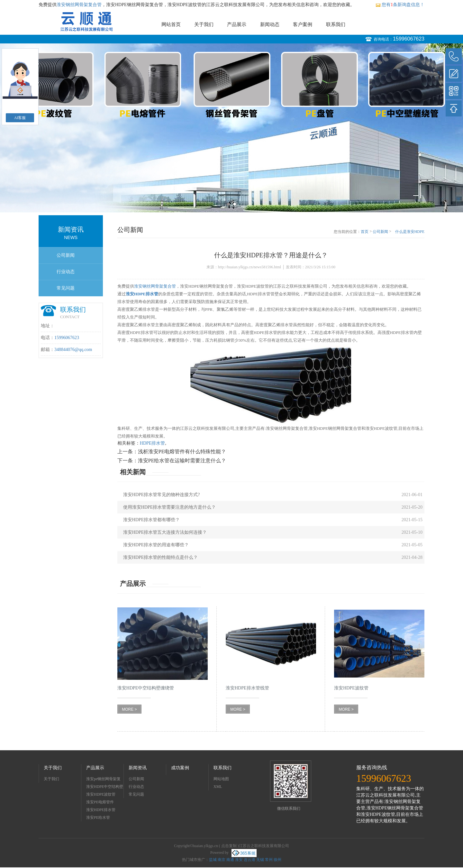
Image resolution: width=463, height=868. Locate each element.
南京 (222, 860)
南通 (230, 860)
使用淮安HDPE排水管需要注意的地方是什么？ (170, 507)
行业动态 (66, 272)
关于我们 (204, 24)
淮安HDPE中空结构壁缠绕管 (105, 787)
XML (218, 787)
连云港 (250, 860)
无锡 (260, 860)
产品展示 (237, 24)
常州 (269, 860)
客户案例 (303, 24)
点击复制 (229, 846)
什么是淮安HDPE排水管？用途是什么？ (409, 232)
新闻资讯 (138, 768)
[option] (232, 128)
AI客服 (20, 118)
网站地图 (221, 779)
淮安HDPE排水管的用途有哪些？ (156, 545)
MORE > (129, 709)
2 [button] (235, 204)
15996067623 (409, 39)
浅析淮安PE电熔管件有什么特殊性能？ (182, 452)
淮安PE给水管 (98, 817)
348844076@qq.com (73, 350)
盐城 (213, 860)
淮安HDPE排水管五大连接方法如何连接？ (165, 532)
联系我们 (336, 24)
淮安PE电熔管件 (100, 802)
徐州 (277, 860)
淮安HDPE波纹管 (101, 794)
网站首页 (171, 24)
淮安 (239, 860)
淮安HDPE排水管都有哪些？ (152, 520)
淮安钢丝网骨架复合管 (79, 5)
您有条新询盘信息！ (400, 5)
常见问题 (66, 288)
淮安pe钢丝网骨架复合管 (103, 780)
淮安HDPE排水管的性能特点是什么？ (161, 557)
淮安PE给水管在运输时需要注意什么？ (182, 461)
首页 (365, 232)
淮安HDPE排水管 (101, 810)
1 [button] (228, 204)
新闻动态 (270, 24)
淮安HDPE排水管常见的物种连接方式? (162, 495)
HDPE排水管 (153, 443)
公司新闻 (66, 255)
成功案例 (180, 768)
